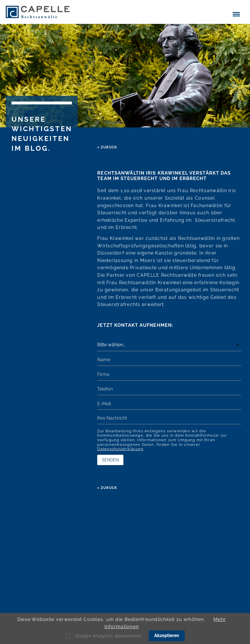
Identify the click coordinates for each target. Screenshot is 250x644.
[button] (236, 14)
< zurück (107, 147)
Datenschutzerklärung (120, 449)
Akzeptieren (167, 636)
